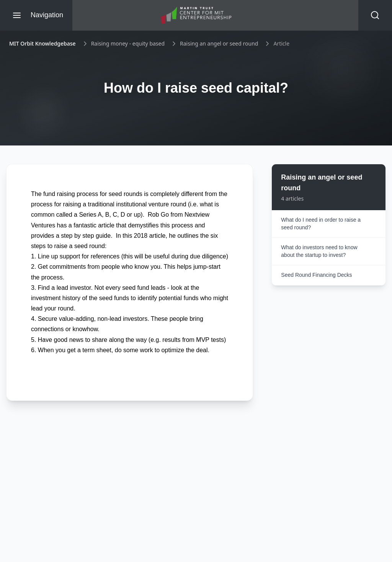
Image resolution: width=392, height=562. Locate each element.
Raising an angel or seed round (219, 43)
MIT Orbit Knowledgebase (42, 43)
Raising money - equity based (128, 43)
